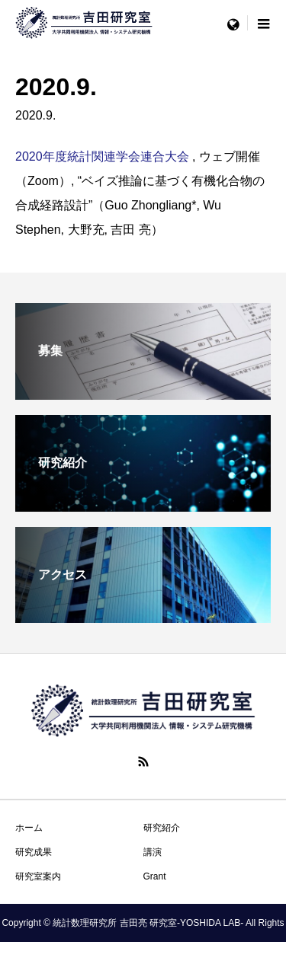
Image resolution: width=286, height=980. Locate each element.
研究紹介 (162, 828)
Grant (155, 876)
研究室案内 (38, 876)
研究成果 (34, 852)
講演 (153, 852)
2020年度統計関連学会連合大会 (102, 156)
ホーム (29, 828)
